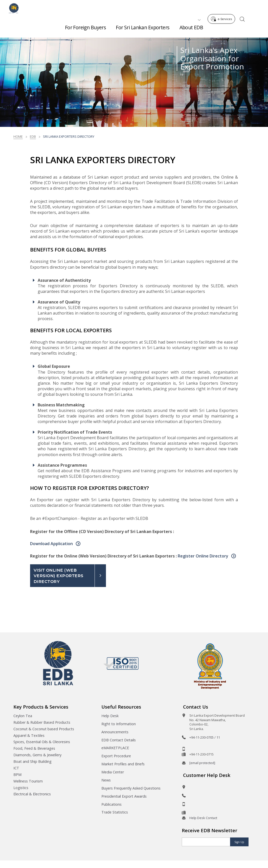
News (106, 780)
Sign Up (239, 842)
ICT (16, 768)
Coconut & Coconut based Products (44, 729)
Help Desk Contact (203, 818)
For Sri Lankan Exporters (142, 25)
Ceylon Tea (23, 716)
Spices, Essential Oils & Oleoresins (42, 742)
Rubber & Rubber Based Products (42, 722)
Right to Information (119, 724)
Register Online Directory (204, 556)
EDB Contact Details (119, 740)
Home (18, 136)
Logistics (21, 788)
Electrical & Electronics (32, 794)
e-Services (223, 7)
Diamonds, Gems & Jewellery (37, 755)
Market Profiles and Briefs (123, 764)
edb (33, 136)
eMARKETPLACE (115, 748)
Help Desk (110, 716)
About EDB (191, 25)
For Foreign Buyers (85, 25)
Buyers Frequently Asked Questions (131, 788)
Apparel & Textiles (29, 735)
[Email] (206, 842)
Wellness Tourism (28, 781)
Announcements (115, 732)
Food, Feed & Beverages (34, 748)
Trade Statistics (115, 812)
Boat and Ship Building (32, 761)
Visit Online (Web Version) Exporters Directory (59, 576)
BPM (17, 775)
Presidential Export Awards (124, 796)
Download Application (52, 544)
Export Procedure (116, 756)
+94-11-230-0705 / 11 (205, 737)
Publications (111, 804)
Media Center (113, 772)
